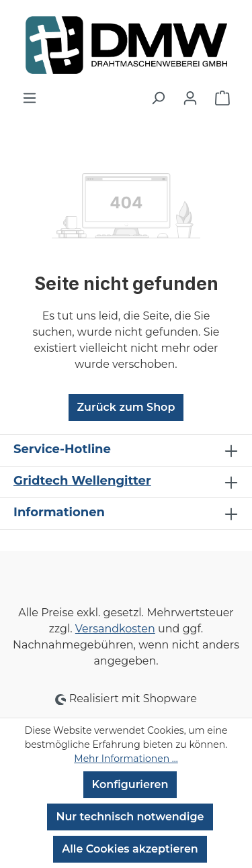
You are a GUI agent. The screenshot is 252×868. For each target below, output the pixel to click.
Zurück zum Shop (126, 407)
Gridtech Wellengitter (82, 481)
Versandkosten (115, 629)
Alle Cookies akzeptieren (130, 849)
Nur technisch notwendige (130, 817)
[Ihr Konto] (190, 98)
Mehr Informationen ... (126, 759)
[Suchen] (158, 98)
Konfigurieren (130, 784)
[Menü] (30, 98)
